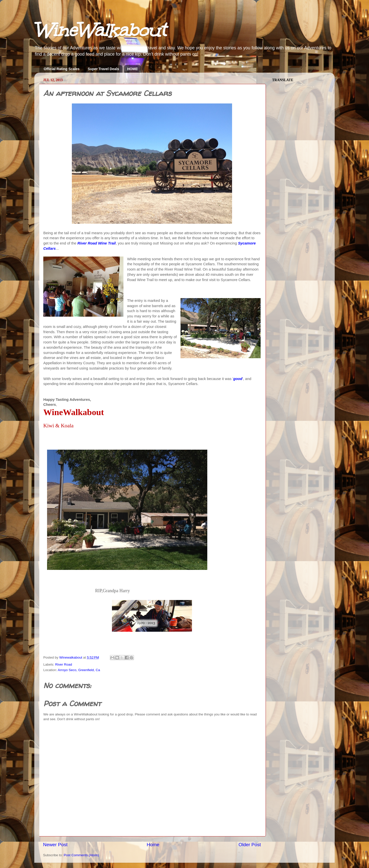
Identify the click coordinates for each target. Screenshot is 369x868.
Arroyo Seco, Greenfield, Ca (79, 670)
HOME (132, 69)
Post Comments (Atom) (81, 855)
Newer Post (55, 845)
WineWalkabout (100, 30)
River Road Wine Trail (97, 243)
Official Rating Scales (62, 69)
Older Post (250, 845)
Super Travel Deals (103, 69)
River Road (64, 664)
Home (153, 845)
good (238, 379)
